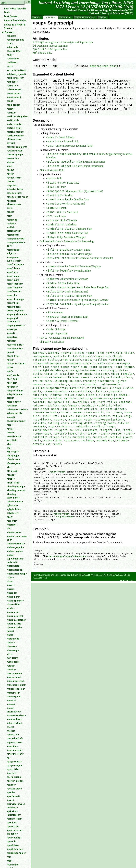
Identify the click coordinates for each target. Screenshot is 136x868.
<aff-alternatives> (17, 70)
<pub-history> (14, 837)
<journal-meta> (15, 616)
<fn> (9, 467)
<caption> (12, 185)
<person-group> (15, 781)
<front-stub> (14, 482)
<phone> (11, 785)
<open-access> (14, 742)
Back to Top (127, 581)
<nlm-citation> (15, 723)
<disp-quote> (14, 402)
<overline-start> (15, 754)
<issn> (10, 581)
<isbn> (10, 577)
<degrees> (12, 387)
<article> (11, 112)
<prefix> (11, 792)
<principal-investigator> (14, 813)
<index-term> (14, 532)
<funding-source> (16, 490)
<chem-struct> (14, 193)
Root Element (11, 16)
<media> (11, 669)
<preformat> (14, 796)
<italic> (11, 608)
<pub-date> (13, 826)
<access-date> (14, 51)
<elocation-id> (14, 413)
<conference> (14, 291)
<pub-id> (11, 841)
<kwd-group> (14, 639)
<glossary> (12, 505)
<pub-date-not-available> (15, 832)
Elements (10, 32)
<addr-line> (13, 58)
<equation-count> (16, 421)
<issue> (11, 589)
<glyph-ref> (13, 513)
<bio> (10, 166)
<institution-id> (15, 570)
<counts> (11, 341)
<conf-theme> (14, 287)
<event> (11, 432)
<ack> (10, 55)
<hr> (9, 528)
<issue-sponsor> (15, 601)
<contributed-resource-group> (15, 308)
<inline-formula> (16, 543)
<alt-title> (12, 85)
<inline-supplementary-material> (15, 558)
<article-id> (13, 120)
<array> (11, 109)
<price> (11, 800)
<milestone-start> (16, 685)
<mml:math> (13, 693)
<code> (10, 212)
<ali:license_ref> (15, 78)
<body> (10, 170)
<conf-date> (13, 268)
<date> (10, 360)
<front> (11, 479)
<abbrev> (12, 36)
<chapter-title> (15, 189)
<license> (12, 646)
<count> (11, 333)
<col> (9, 216)
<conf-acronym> (15, 264)
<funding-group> (16, 486)
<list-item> (13, 658)
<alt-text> (12, 82)
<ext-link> (12, 440)
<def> (10, 371)
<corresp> (12, 329)
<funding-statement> (13, 496)
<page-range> (14, 765)
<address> (12, 62)
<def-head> (13, 375)
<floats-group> (15, 463)
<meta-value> (14, 677)
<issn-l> (11, 585)
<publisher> (13, 845)
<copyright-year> (16, 325)
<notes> (11, 731)
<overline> (12, 746)
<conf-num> (13, 280)
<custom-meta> (15, 344)
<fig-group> (13, 455)
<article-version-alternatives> (15, 137)
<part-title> (13, 769)
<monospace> (14, 696)
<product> (12, 822)
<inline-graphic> (15, 547)
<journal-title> (15, 623)
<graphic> (12, 521)
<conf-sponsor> (15, 284)
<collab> (11, 223)
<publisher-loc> (15, 849)
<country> (12, 337)
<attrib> (11, 143)
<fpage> (11, 475)
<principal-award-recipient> (16, 806)
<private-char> (14, 819)
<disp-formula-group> (15, 396)
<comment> (13, 235)
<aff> (10, 66)
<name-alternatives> (14, 710)
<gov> (10, 517)
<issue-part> (13, 597)
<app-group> (14, 105)
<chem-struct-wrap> (17, 197)
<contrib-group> (15, 299)
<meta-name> (14, 673)
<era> (10, 425)
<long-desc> (13, 662)
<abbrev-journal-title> (16, 41)
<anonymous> (14, 97)
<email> (11, 417)
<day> (10, 367)
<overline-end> (15, 750)
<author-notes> (15, 150)
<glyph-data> (14, 509)
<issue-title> (13, 604)
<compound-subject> (13, 251)
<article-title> (14, 128)
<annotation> (14, 93)
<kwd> (10, 635)
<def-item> (13, 379)
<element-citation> (17, 409)
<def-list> (12, 383)
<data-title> (13, 356)
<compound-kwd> (16, 238)
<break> (11, 181)
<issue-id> (12, 593)
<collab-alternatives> (14, 229)
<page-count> (14, 761)
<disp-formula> (15, 390)
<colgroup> (13, 220)
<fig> (9, 448)
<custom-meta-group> (15, 350)
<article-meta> (15, 124)
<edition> (12, 405)
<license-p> (13, 650)
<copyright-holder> (17, 314)
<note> (10, 727)
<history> (12, 525)
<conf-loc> (12, 272)
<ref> (10, 861)
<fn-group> (13, 471)
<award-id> (13, 158)
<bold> (10, 174)
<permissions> (14, 777)
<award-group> (15, 154)
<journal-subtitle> (16, 620)
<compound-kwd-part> (16, 244)
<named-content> (16, 715)
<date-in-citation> (17, 363)
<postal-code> (14, 788)
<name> (11, 704)
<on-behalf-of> (15, 738)
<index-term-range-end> (17, 538)
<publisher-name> (16, 853)
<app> (10, 101)
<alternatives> (14, 89)
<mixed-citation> (16, 689)
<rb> (9, 857)
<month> (11, 700)
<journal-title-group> (14, 629)
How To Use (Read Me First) (15, 10)
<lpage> (11, 666)
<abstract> (12, 47)
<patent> (12, 773)
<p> (9, 758)
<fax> (10, 444)
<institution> (14, 566)
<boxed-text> (14, 177)
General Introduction (15, 20)
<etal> (10, 429)
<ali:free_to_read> (16, 74)
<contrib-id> (13, 303)
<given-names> (15, 501)
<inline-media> (15, 551)
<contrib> (12, 295)
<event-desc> (14, 436)
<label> (11, 642)
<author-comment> (17, 147)
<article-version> (16, 132)
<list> (10, 654)
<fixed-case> (13, 459)
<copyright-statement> (13, 320)
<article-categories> (17, 116)
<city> (10, 208)
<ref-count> (13, 864)
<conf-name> (14, 276)
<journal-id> (13, 612)
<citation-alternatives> (14, 202)
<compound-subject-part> (14, 259)
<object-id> (13, 734)
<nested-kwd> (14, 719)
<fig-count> (13, 452)
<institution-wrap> (17, 573)
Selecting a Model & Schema (15, 26)
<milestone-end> (16, 681)
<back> (10, 162)
